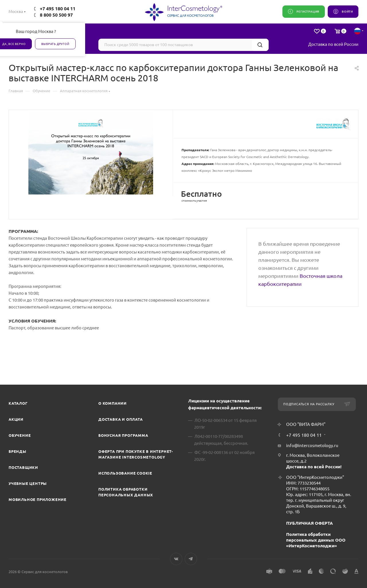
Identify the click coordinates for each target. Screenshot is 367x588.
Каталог (18, 403)
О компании (113, 403)
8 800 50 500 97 (56, 15)
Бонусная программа (123, 435)
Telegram (191, 559)
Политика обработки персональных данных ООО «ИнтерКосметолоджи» (316, 540)
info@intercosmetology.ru (312, 446)
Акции (16, 419)
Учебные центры (28, 483)
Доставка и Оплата (121, 419)
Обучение (20, 435)
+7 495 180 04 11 (58, 9)
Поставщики (23, 467)
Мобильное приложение (38, 499)
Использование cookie (125, 473)
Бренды (17, 451)
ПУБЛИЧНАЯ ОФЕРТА (310, 523)
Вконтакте (176, 559)
